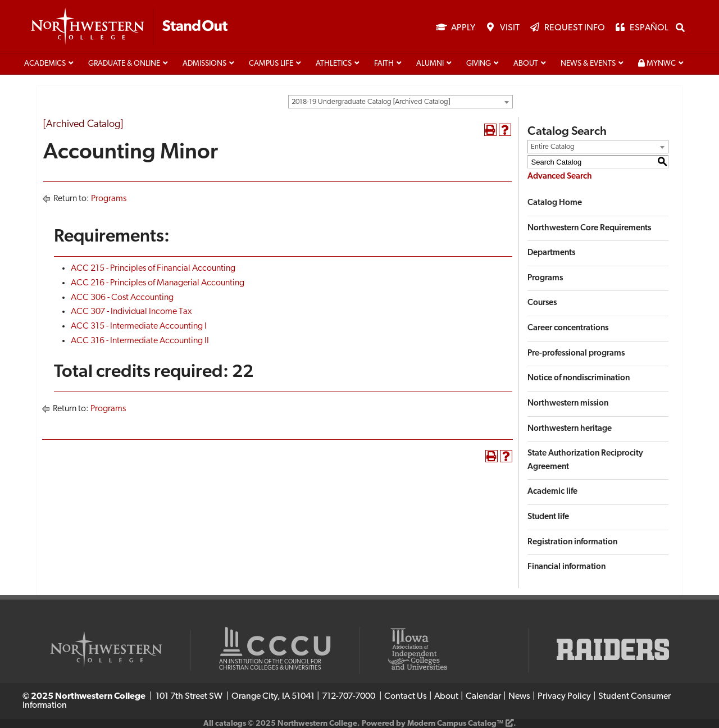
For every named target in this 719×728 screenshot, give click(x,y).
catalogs (231, 724)
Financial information (566, 567)
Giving (479, 64)
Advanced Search (560, 177)
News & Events (588, 64)
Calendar (483, 697)
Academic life (552, 492)
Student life (548, 517)
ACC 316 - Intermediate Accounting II (140, 341)
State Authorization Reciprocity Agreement (585, 460)
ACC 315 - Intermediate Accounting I (139, 326)
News (519, 697)
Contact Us (406, 697)
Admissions (204, 64)
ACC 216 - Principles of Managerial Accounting (158, 283)
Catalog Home (555, 203)
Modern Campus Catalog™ (455, 724)
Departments (551, 253)
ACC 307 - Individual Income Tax (131, 312)
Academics (45, 64)
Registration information (572, 542)
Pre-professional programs (576, 354)
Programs (109, 199)
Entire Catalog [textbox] (553, 147)
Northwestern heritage (570, 429)
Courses (542, 303)
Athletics (334, 64)
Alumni (430, 64)
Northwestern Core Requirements (589, 228)
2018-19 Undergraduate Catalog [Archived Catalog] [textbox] (371, 102)
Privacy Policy (564, 697)
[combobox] (401, 102)
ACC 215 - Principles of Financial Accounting (153, 269)
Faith (384, 64)
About (526, 64)
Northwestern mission (568, 404)
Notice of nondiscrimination (579, 378)
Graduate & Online (124, 64)
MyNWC (657, 63)
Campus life (271, 64)
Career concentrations (568, 328)
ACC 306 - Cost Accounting (122, 298)
